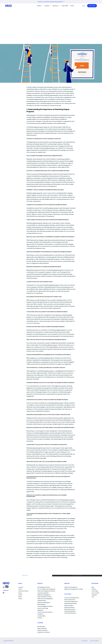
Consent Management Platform (45, 606)
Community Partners (23, 591)
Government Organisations (71, 602)
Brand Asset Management (44, 603)
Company (21, 587)
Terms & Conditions (95, 641)
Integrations (40, 610)
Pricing (72, 6)
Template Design (42, 601)
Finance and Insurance (70, 600)
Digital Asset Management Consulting (74, 589)
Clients (20, 597)
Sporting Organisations (70, 611)
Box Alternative (41, 627)
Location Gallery (41, 616)
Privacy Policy (85, 641)
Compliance (40, 614)
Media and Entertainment (71, 603)
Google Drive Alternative (44, 632)
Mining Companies (69, 605)
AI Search (40, 618)
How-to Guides (95, 593)
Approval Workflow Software (45, 597)
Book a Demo (92, 6)
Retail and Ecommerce (70, 609)
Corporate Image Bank (43, 593)
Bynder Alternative (42, 628)
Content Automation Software (45, 612)
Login (84, 6)
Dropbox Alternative (42, 630)
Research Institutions (69, 607)
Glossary (94, 589)
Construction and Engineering (72, 598)
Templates (94, 595)
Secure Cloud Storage (43, 608)
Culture (20, 589)
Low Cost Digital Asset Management (46, 589)
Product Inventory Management (45, 599)
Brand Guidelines (41, 604)
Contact (20, 599)
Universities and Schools (70, 613)
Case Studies (65, 6)
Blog (93, 587)
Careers (20, 595)
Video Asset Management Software (46, 591)
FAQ (93, 597)
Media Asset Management (71, 587)
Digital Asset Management (44, 595)
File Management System (44, 587)
